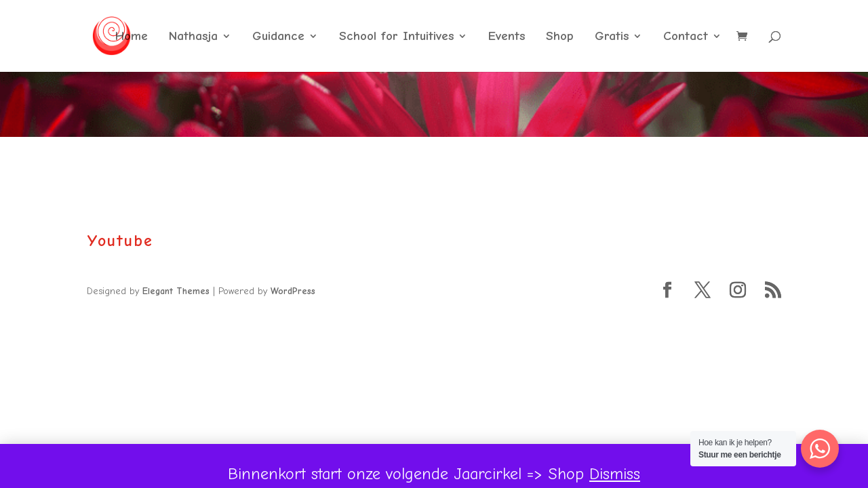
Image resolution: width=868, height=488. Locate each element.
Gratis (612, 37)
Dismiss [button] (615, 474)
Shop (560, 37)
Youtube (120, 241)
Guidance (278, 37)
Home (132, 37)
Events (507, 37)
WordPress (293, 291)
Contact (686, 37)
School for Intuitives (396, 37)
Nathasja (193, 37)
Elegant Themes (176, 291)
